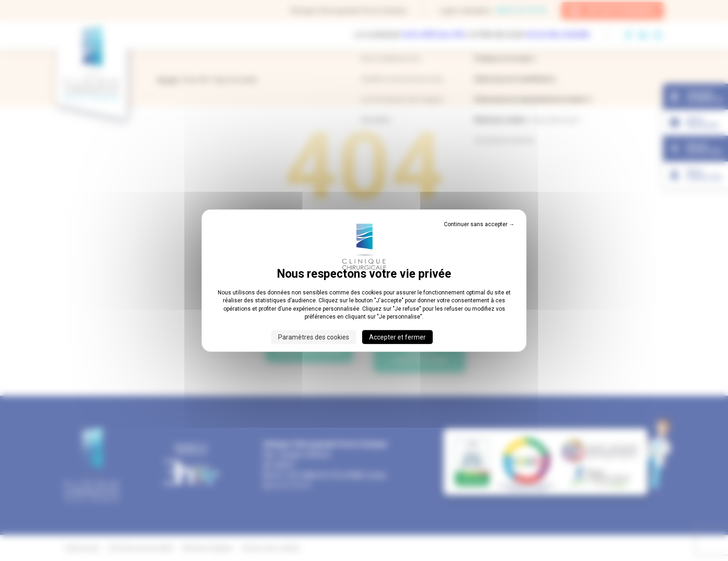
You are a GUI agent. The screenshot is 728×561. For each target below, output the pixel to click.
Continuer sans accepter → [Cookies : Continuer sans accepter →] (479, 224)
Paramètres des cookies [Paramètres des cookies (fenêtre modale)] (314, 337)
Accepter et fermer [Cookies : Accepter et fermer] (397, 337)
